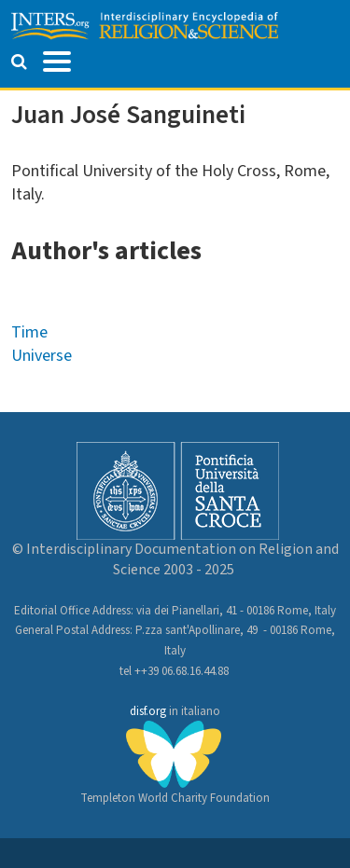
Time (29, 332)
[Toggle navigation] (57, 60)
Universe (42, 356)
